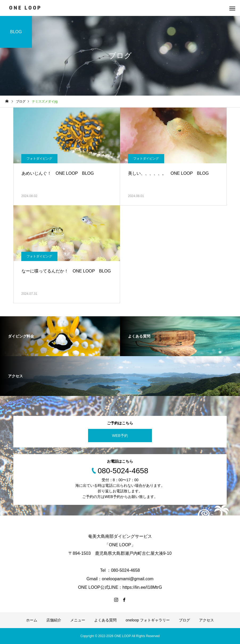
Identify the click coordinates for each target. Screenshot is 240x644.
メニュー (78, 620)
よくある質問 (105, 620)
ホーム (32, 620)
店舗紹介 (54, 620)
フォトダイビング (39, 159)
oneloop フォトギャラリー (148, 620)
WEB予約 (120, 436)
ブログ (184, 620)
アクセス (206, 620)
